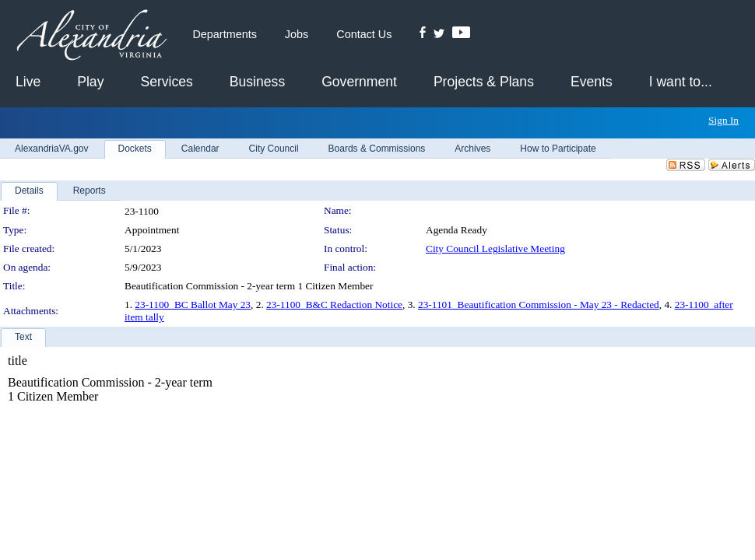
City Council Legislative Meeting (495, 248)
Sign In (723, 120)
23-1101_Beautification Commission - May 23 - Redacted (539, 304)
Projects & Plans (484, 82)
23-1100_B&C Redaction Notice (334, 304)
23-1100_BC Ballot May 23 (193, 304)
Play (90, 82)
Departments (224, 34)
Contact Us (364, 34)
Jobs (297, 34)
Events (592, 82)
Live (28, 82)
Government (359, 82)
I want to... (681, 82)
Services (166, 82)
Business (257, 82)
